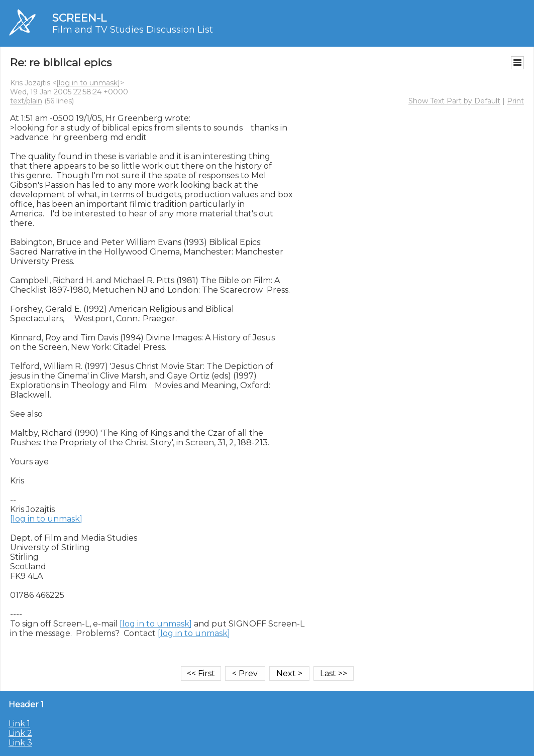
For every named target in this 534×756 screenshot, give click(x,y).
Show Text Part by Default (454, 101)
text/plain (26, 101)
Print (515, 101)
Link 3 (20, 743)
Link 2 (20, 733)
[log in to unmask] (88, 83)
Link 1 (19, 724)
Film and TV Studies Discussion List (133, 30)
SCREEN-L (79, 18)
